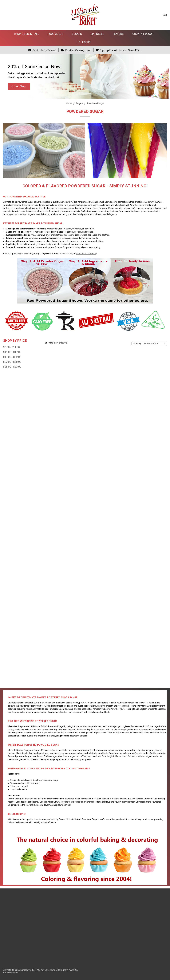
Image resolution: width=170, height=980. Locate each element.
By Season (85, 42)
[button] (19, 87)
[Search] (149, 15)
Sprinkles (99, 34)
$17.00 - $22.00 (12, 357)
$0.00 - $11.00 (11, 347)
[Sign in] (155, 15)
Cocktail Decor (144, 34)
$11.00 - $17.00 (12, 352)
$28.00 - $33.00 (12, 367)
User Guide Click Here (86, 254)
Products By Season (42, 50)
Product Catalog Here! (76, 50)
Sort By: (138, 344)
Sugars (78, 34)
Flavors (119, 34)
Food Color (57, 34)
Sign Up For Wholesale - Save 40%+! (119, 50)
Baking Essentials (28, 34)
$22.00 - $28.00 (12, 362)
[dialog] (164, 974)
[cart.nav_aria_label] (163, 15)
